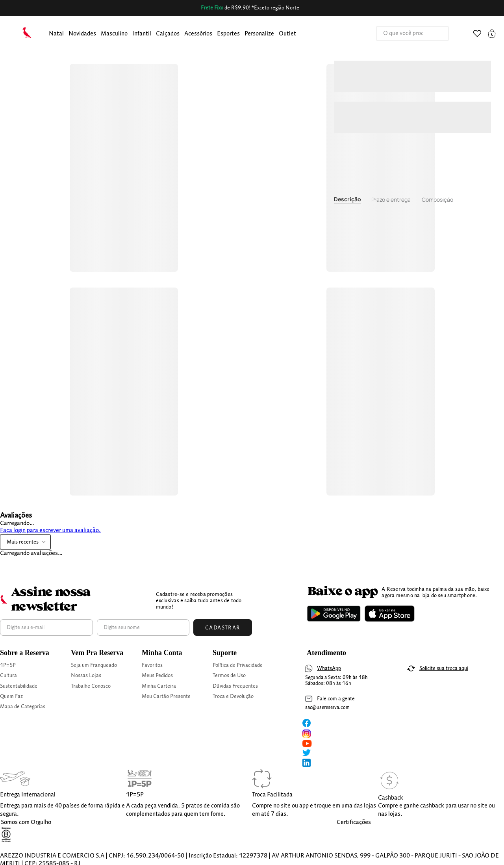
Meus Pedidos (157, 676)
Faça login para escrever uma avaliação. (50, 531)
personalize (259, 34)
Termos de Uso (229, 676)
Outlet (287, 34)
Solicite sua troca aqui (444, 668)
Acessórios (198, 34)
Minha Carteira (159, 686)
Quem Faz (11, 696)
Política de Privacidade (238, 665)
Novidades (82, 34)
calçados (168, 34)
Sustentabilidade (19, 686)
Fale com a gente (336, 699)
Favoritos (152, 665)
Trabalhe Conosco (91, 686)
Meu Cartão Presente (166, 696)
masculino (114, 34)
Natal (56, 34)
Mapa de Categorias (23, 707)
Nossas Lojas (86, 676)
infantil (142, 34)
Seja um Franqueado (94, 665)
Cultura (8, 676)
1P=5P (8, 665)
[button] (56, 34)
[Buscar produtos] (435, 33)
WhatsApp (329, 668)
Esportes (228, 34)
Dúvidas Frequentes (235, 686)
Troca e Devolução (233, 696)
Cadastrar (223, 628)
